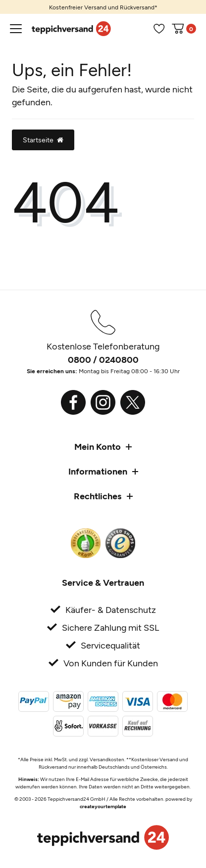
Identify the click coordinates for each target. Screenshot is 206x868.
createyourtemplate (103, 806)
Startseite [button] (43, 140)
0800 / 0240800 (103, 359)
